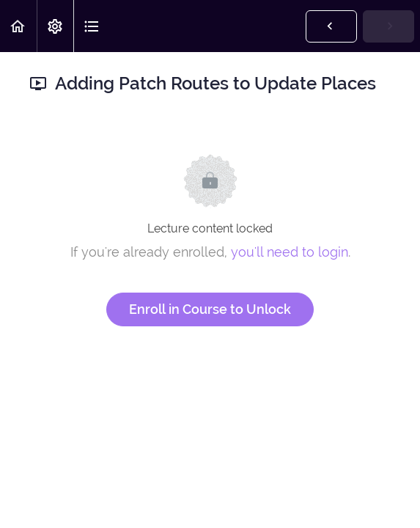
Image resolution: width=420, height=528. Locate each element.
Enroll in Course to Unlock (210, 309)
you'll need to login (290, 252)
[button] (18, 26)
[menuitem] (55, 26)
